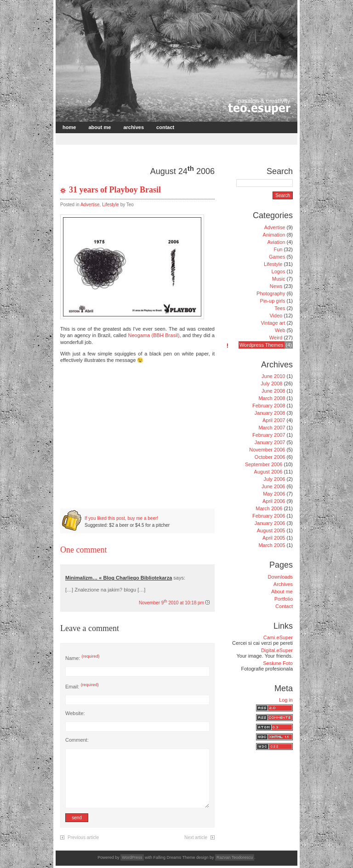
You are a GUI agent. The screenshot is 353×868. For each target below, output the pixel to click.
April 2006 (274, 501)
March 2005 (272, 545)
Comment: (77, 740)
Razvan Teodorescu (235, 857)
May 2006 (274, 494)
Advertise (90, 205)
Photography (271, 293)
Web (280, 330)
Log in (286, 700)
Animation (274, 235)
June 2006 (273, 486)
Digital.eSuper (277, 650)
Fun (278, 249)
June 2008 (273, 391)
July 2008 (271, 383)
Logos (279, 271)
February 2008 (269, 406)
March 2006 (269, 508)
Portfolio (284, 599)
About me (100, 127)
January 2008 (270, 413)
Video (276, 316)
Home (69, 127)
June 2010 (273, 376)
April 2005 (274, 538)
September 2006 (264, 464)
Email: (82, 687)
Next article (196, 837)
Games (277, 257)
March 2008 (272, 398)
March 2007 (272, 428)
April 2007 (274, 420)
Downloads (280, 577)
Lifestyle (111, 205)
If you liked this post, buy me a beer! (121, 518)
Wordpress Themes (262, 345)
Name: (82, 658)
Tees (280, 308)
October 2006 (270, 457)
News (276, 286)
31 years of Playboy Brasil (115, 190)
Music (279, 279)
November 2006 (267, 450)
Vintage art (273, 323)
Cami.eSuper (278, 637)
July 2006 (274, 479)
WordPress (132, 857)
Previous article (83, 837)
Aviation (276, 242)
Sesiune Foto (278, 663)
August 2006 (268, 472)
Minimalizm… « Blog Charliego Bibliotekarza (119, 578)
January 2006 (270, 523)
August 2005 (271, 530)
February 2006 (269, 516)
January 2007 (270, 442)
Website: (75, 713)
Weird (276, 338)
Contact (165, 127)
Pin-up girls (272, 301)
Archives (134, 127)
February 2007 (269, 435)
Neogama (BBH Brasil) (154, 335)
